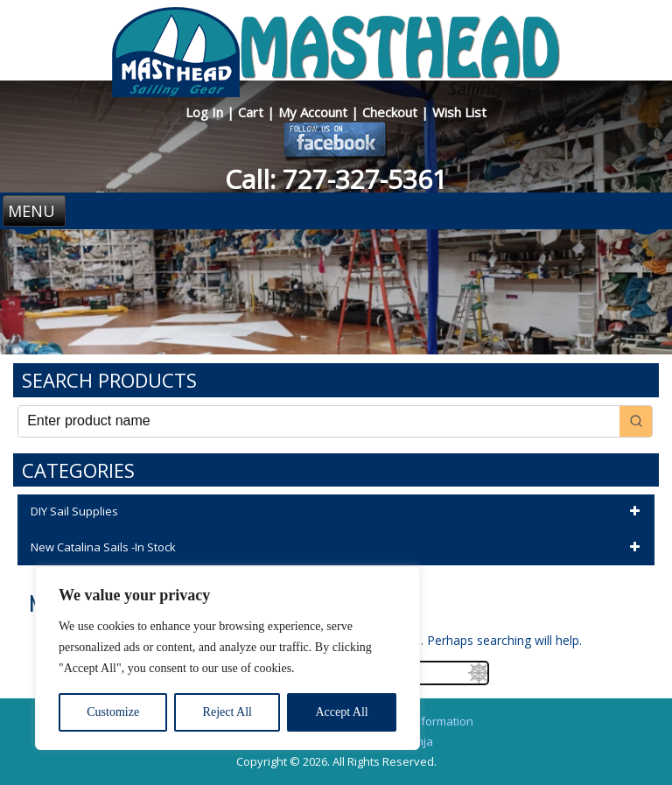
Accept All (341, 712)
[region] (227, 658)
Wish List (459, 112)
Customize (113, 712)
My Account (315, 112)
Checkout (392, 112)
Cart (252, 112)
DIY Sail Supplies (338, 512)
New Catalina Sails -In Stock (338, 548)
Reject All (227, 712)
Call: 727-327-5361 (336, 179)
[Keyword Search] (319, 421)
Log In (206, 112)
